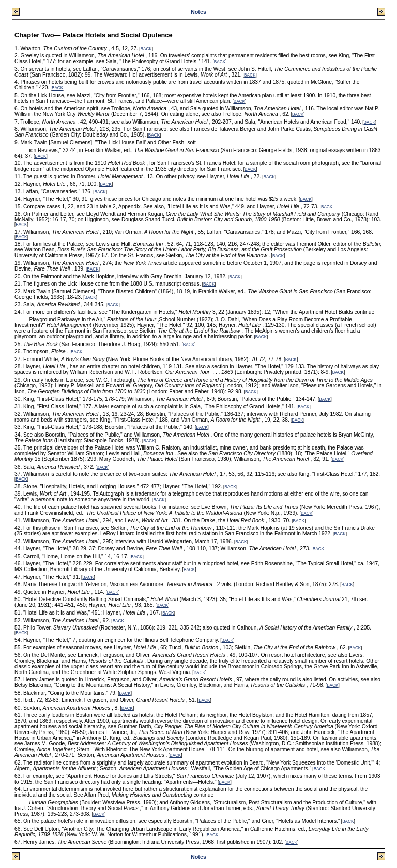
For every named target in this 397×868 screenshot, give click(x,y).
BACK (146, 49)
